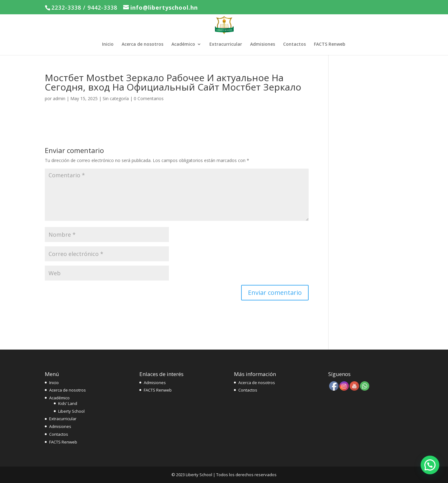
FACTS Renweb (330, 44)
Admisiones (263, 44)
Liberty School (71, 411)
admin (59, 98)
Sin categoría (116, 98)
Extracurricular (226, 44)
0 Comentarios (149, 98)
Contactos (294, 44)
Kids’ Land (68, 403)
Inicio (108, 44)
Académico (183, 44)
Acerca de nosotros (142, 44)
